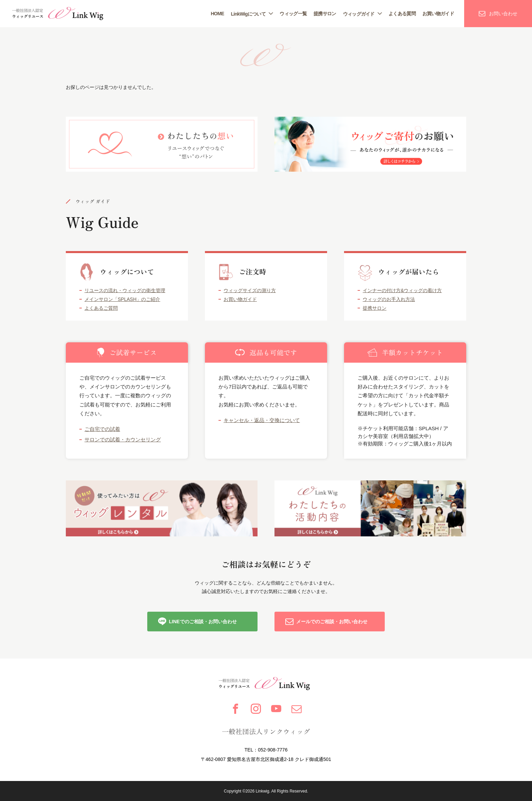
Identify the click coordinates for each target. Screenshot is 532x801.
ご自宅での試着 (102, 429)
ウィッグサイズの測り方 (250, 290)
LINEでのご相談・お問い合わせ (203, 622)
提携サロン (325, 14)
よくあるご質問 (101, 308)
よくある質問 (402, 14)
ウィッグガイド (359, 14)
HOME (217, 14)
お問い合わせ (503, 14)
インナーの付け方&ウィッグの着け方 (402, 290)
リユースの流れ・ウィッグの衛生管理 (125, 290)
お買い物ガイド (438, 14)
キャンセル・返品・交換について (262, 420)
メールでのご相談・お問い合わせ (332, 622)
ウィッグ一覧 (293, 14)
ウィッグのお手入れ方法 (389, 299)
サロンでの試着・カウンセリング (123, 440)
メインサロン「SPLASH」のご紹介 (122, 299)
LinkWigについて (248, 14)
